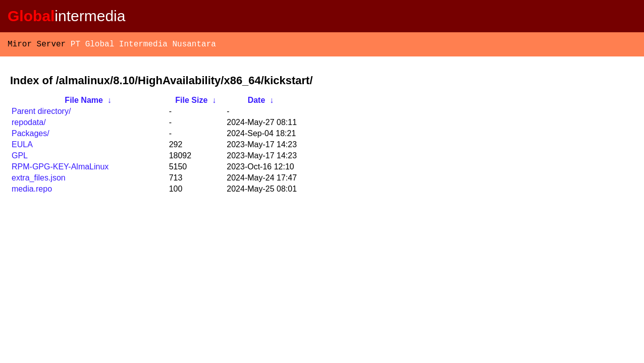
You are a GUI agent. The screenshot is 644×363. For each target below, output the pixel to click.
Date (257, 102)
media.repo (32, 191)
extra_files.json (39, 180)
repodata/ (29, 124)
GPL (20, 158)
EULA (22, 146)
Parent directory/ (41, 113)
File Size (191, 102)
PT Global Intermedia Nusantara (143, 45)
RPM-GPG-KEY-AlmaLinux (60, 169)
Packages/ (31, 135)
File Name (84, 102)
